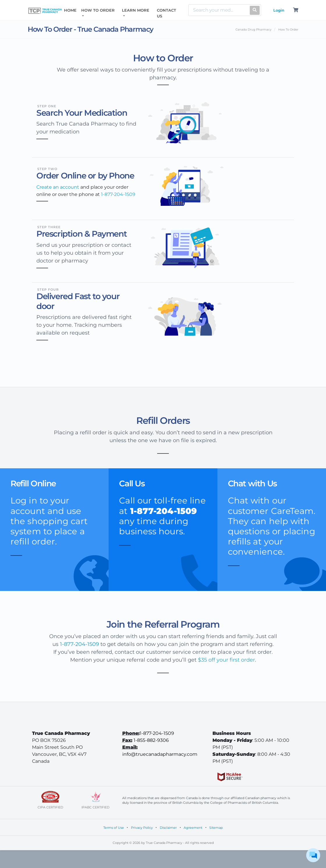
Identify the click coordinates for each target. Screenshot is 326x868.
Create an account (58, 187)
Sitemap (216, 828)
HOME (71, 10)
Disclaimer (168, 828)
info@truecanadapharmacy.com (160, 754)
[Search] (218, 10)
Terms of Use (114, 828)
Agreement (193, 828)
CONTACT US (166, 13)
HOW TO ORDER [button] (98, 10)
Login (279, 10)
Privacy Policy (142, 828)
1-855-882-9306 (151, 740)
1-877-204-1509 (79, 644)
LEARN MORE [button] (136, 10)
